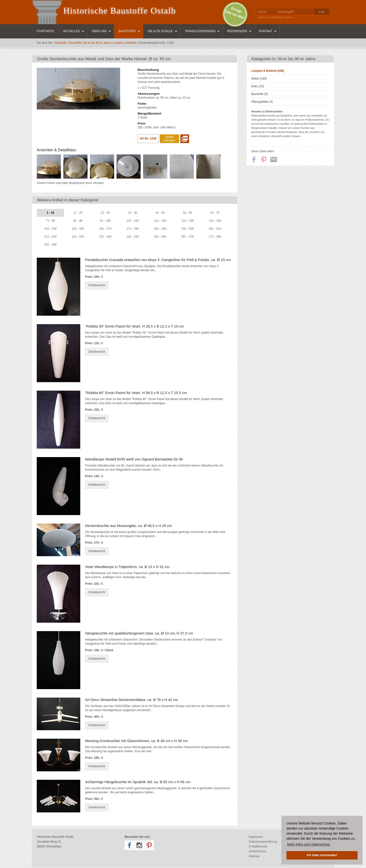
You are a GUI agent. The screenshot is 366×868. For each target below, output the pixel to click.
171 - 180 (133, 229)
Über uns (99, 31)
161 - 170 (105, 229)
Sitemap (254, 856)
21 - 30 (105, 213)
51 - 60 (187, 213)
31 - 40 (133, 213)
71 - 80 (50, 221)
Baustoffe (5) (260, 94)
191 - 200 (187, 229)
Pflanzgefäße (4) (262, 102)
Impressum (256, 837)
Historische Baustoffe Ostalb (120, 11)
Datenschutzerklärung (263, 842)
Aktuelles (71, 31)
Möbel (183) (259, 79)
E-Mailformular (258, 846)
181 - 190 (160, 229)
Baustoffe (127, 31)
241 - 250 (133, 237)
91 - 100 (105, 221)
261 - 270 (187, 237)
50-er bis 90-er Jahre (97, 43)
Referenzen (237, 31)
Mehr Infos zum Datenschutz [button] (309, 844)
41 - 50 (160, 213)
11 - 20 (78, 213)
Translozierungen (200, 31)
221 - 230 (78, 237)
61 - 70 (215, 213)
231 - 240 (105, 237)
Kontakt (266, 31)
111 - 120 (160, 221)
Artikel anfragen (169, 139)
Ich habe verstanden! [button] (322, 855)
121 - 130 (187, 221)
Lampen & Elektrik (125, 43)
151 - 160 (78, 229)
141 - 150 (50, 229)
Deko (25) (258, 86)
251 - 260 (160, 237)
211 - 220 (50, 237)
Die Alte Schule (160, 31)
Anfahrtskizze (257, 851)
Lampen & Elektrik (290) (268, 71)
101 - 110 (133, 221)
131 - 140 (215, 221)
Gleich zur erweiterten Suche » (276, 17)
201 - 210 (215, 229)
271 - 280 (215, 237)
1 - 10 (50, 213)
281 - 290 (50, 245)
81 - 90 (78, 221)
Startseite (45, 31)
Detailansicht (97, 285)
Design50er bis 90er (235, 13)
